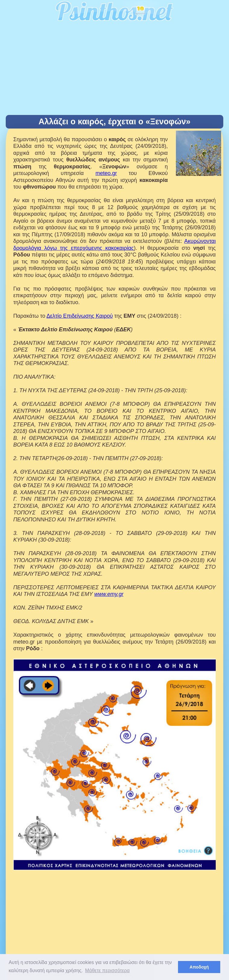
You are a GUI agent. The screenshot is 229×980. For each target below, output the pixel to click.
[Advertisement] (114, 70)
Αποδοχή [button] (199, 967)
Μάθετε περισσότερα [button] (107, 970)
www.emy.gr (109, 594)
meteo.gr (106, 173)
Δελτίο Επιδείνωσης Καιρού (80, 316)
